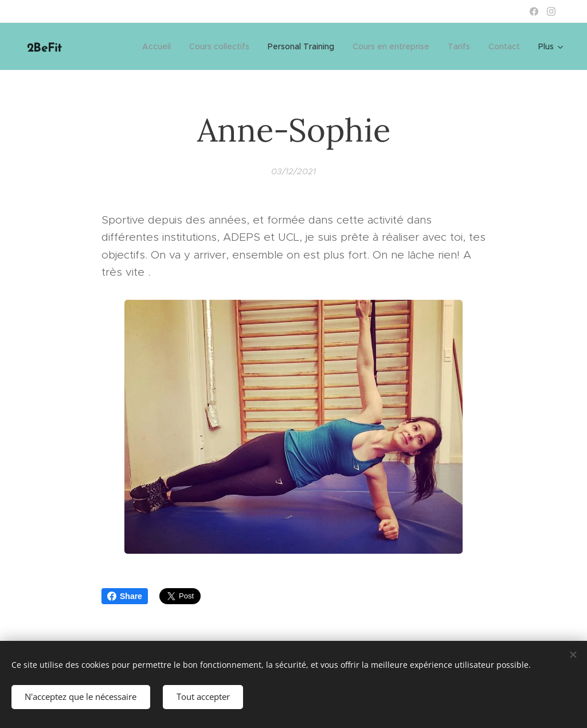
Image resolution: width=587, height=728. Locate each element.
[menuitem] (160, 46)
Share (125, 596)
